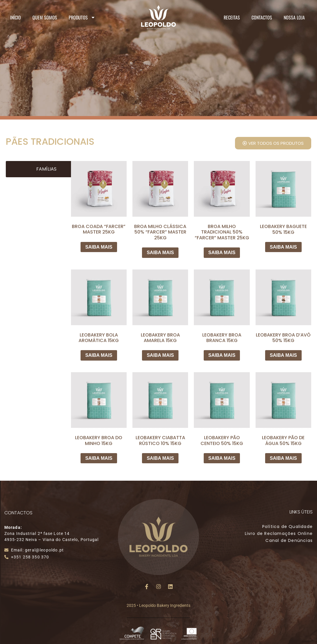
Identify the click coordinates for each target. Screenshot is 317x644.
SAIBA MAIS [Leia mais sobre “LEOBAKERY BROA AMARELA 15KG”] (160, 355)
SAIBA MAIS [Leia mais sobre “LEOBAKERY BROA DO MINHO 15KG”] (99, 458)
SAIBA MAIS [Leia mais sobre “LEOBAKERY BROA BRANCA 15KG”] (222, 355)
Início (16, 17)
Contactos (262, 17)
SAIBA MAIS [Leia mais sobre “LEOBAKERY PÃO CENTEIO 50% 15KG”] (222, 458)
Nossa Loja (294, 17)
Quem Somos (45, 17)
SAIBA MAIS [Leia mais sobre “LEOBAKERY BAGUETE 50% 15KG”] (283, 247)
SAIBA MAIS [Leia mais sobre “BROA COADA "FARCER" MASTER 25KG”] (99, 247)
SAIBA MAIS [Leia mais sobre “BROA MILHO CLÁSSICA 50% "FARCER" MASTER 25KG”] (160, 253)
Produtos (82, 17)
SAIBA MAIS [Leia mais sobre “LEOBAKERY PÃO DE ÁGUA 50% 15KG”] (283, 458)
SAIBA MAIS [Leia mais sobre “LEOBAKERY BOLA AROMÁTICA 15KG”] (99, 355)
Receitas (232, 17)
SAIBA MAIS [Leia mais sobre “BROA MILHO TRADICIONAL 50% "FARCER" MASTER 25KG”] (222, 253)
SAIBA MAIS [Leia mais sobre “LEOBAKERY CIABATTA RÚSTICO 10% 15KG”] (160, 458)
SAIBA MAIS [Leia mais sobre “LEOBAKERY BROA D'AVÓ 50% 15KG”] (283, 355)
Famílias (46, 169)
